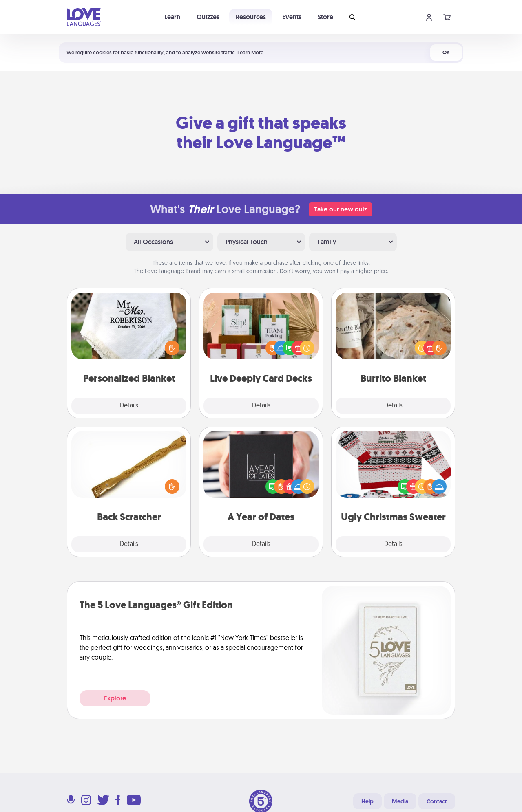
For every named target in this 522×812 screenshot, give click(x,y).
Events (292, 17)
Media (400, 801)
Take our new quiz (341, 209)
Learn (172, 17)
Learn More (250, 52)
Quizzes (208, 17)
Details (129, 406)
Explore (115, 698)
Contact (437, 801)
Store (325, 17)
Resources (251, 17)
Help (367, 801)
